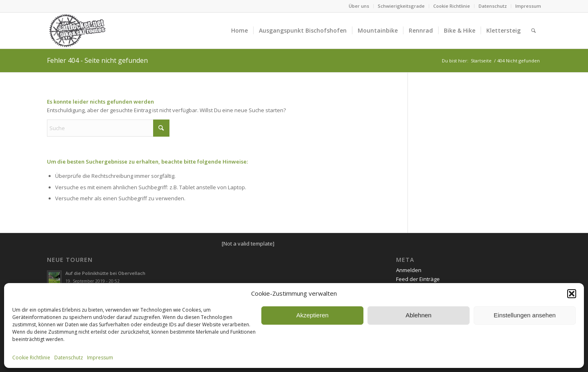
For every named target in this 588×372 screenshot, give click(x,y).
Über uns (359, 6)
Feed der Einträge (418, 279)
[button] (572, 294)
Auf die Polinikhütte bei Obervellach (105, 273)
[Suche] (533, 31)
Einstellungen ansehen (525, 315)
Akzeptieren (312, 315)
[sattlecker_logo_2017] (78, 31)
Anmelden (409, 270)
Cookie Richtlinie (31, 358)
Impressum (100, 358)
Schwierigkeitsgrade (401, 6)
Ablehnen (418, 315)
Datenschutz (69, 358)
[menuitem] (359, 6)
